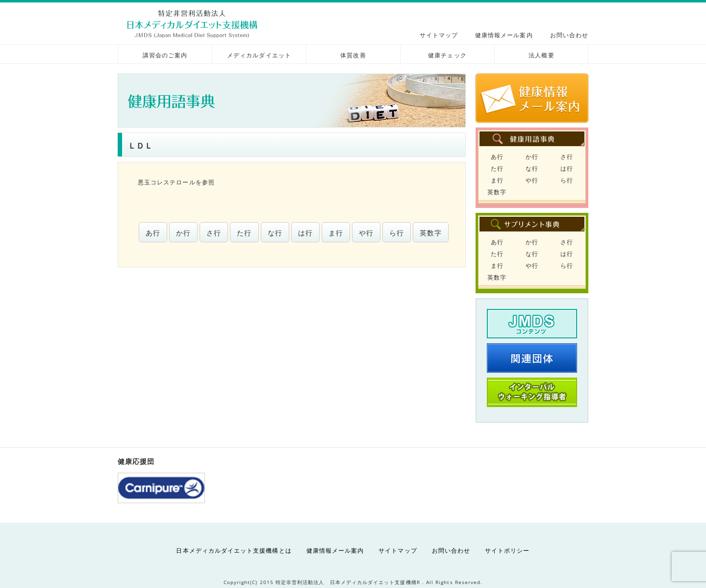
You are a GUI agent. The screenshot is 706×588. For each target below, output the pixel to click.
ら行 (397, 233)
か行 (183, 233)
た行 (244, 233)
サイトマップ (439, 35)
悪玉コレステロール (167, 182)
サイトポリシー (507, 550)
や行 (366, 233)
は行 (305, 233)
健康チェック (447, 55)
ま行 (336, 233)
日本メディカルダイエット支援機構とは (234, 550)
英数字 (431, 233)
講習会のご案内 (165, 55)
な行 (275, 233)
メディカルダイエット (259, 55)
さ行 (214, 233)
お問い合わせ (569, 35)
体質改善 (353, 55)
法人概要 (541, 55)
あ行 (153, 233)
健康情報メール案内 (504, 35)
